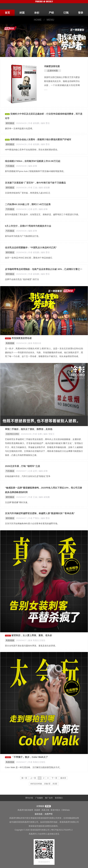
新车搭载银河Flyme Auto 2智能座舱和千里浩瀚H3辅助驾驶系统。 (35, 171)
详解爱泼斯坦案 (52, 66)
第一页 (24, 778)
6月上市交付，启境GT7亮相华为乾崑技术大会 (28, 226)
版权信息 (39, 814)
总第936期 (53, 71)
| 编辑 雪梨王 (48, 434)
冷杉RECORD (12, 434)
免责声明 (49, 814)
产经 (51, 13)
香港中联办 (55, 810)
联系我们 (59, 798)
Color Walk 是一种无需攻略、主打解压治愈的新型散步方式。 (33, 767)
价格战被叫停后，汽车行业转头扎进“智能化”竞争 (28, 476)
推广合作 (49, 798)
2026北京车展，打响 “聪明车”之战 (22, 466)
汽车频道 (10, 166)
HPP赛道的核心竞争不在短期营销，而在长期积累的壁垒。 (32, 150)
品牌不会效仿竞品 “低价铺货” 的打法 (22, 279)
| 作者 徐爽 (37, 434)
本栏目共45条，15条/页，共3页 (44, 784)
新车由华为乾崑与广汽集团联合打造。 (23, 236)
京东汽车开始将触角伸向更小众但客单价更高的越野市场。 (32, 524)
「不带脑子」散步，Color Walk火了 (30, 757)
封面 (22, 13)
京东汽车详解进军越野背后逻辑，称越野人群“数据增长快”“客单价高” (40, 513)
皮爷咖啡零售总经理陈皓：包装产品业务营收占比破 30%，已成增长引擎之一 (44, 269)
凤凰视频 (10, 343)
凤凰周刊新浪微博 (25, 810)
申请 (47, 806)
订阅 (66, 13)
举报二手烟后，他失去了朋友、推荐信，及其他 (29, 429)
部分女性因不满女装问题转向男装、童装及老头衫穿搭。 (31, 646)
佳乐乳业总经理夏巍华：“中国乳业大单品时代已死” (31, 248)
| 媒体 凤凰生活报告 (36, 640)
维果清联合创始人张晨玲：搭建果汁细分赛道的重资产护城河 (41, 139)
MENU (50, 20)
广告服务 (39, 798)
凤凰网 (37, 810)
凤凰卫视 (45, 810)
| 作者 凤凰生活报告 (36, 762)
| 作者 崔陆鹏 (33, 123)
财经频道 (10, 123)
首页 (7, 13)
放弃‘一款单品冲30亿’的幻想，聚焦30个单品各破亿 (29, 258)
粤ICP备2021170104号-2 (62, 830)
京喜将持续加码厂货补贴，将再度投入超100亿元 (28, 193)
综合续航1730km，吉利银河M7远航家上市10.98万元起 (33, 161)
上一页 (33, 778)
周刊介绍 (29, 798)
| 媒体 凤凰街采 (34, 343)
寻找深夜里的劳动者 (22, 338)
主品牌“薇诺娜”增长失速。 (17, 502)
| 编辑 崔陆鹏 (44, 188)
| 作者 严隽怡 (33, 518)
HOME (38, 20)
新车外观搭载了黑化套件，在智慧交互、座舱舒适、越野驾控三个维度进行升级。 (43, 214)
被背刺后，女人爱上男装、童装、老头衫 (32, 635)
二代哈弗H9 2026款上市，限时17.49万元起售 (28, 204)
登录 (81, 13)
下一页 (54, 778)
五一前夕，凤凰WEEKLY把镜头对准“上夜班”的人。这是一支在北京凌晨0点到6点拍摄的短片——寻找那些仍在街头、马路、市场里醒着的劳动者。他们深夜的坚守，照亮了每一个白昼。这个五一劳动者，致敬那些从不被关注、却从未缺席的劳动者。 (44, 352)
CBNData (66, 810)
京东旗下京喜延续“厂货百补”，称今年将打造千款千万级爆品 (35, 183)
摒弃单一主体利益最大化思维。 (20, 128)
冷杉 (37, 13)
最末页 (63, 778)
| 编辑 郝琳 (32, 166)
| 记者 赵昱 (32, 209)
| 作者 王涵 (32, 188)
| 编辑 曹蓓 (45, 123)
